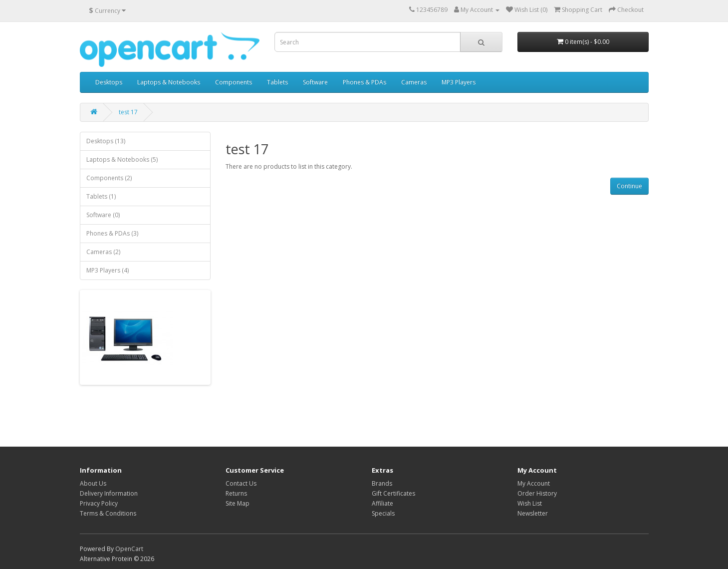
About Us (93, 483)
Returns (236, 493)
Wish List (530, 503)
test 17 (128, 112)
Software (315, 82)
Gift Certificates (393, 493)
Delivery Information (109, 493)
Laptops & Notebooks (169, 82)
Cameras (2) (103, 252)
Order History (537, 493)
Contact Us (241, 483)
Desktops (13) (106, 141)
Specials (383, 513)
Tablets (277, 82)
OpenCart (129, 549)
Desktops (109, 82)
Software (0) (103, 215)
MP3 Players (459, 82)
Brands (382, 483)
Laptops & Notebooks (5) (122, 159)
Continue (629, 186)
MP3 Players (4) (108, 270)
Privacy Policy (99, 503)
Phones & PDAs (364, 82)
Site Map (238, 503)
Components (234, 82)
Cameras (414, 82)
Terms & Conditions (108, 513)
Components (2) (109, 178)
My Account (534, 483)
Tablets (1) (101, 196)
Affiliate (382, 503)
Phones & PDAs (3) (112, 233)
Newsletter (533, 513)
